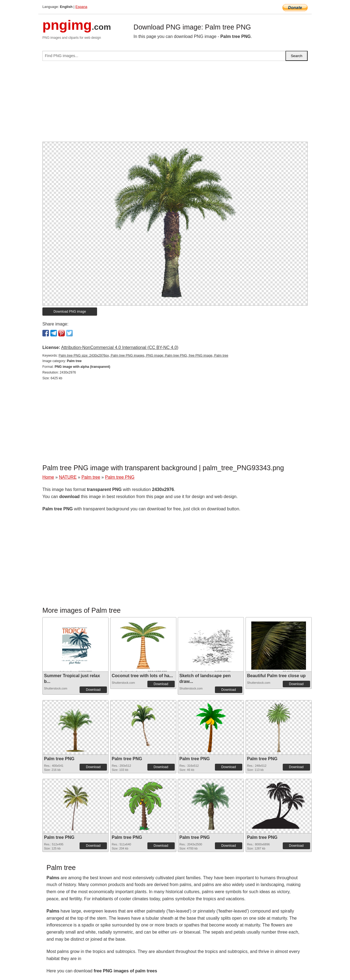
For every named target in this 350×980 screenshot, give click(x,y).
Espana (81, 7)
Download (93, 690)
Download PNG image (70, 312)
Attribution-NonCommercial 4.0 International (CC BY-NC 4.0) (120, 347)
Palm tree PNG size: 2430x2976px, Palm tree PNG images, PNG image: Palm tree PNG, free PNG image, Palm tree (143, 356)
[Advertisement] (175, 103)
